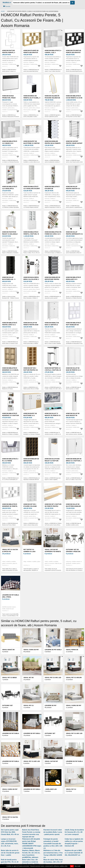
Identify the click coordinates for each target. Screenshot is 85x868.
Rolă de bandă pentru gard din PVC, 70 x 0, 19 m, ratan (10, 862)
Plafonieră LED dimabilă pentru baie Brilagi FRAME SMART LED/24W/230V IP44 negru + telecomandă (32, 844)
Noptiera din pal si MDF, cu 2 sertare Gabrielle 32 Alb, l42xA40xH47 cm (74, 853)
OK (72, 866)
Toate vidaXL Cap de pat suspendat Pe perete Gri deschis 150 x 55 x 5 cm (53, 570)
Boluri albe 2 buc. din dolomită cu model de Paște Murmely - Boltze (31, 862)
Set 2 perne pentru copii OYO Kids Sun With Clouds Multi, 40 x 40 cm (10, 832)
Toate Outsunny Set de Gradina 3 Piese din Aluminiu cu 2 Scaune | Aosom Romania (74, 570)
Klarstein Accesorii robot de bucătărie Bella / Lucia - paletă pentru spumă (53, 832)
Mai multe (78, 866)
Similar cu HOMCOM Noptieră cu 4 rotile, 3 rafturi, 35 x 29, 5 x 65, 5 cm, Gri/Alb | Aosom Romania (53, 389)
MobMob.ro (7, 3)
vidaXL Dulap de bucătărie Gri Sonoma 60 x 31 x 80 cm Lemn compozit (74, 832)
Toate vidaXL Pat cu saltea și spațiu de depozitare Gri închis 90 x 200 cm (10, 570)
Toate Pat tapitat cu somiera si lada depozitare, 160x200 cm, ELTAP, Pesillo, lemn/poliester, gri (32, 570)
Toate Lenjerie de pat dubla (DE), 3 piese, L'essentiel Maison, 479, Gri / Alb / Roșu (10, 616)
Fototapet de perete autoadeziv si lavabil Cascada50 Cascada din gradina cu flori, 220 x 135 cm (53, 844)
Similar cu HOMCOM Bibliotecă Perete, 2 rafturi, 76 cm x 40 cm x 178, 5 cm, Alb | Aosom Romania (32, 253)
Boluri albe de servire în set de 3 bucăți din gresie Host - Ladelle (10, 853)
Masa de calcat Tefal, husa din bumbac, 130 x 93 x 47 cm (53, 862)
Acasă (3, 11)
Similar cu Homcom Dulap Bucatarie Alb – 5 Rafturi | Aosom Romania (11, 298)
